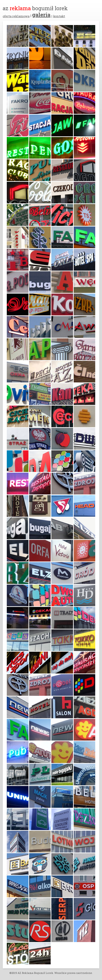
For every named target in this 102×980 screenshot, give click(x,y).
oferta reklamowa (16, 16)
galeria (41, 15)
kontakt (59, 16)
